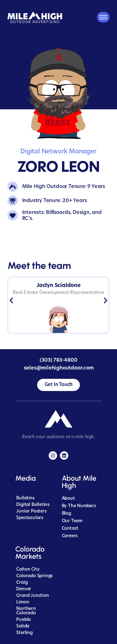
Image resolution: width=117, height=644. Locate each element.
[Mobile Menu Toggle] (103, 17)
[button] (11, 301)
